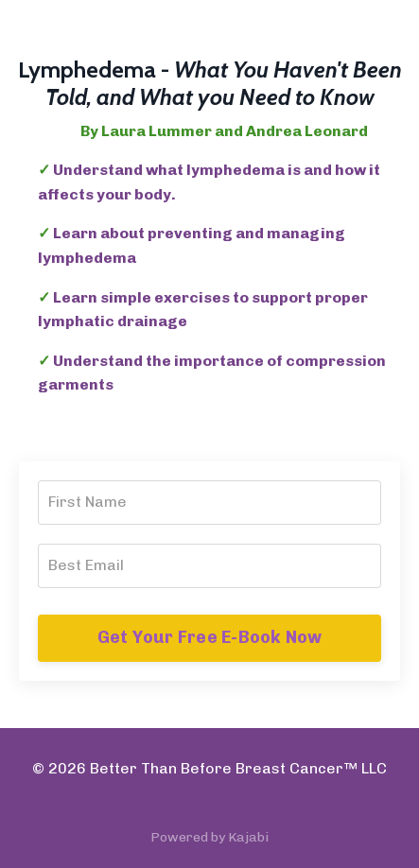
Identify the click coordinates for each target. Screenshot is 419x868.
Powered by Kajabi (209, 837)
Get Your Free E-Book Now (210, 637)
